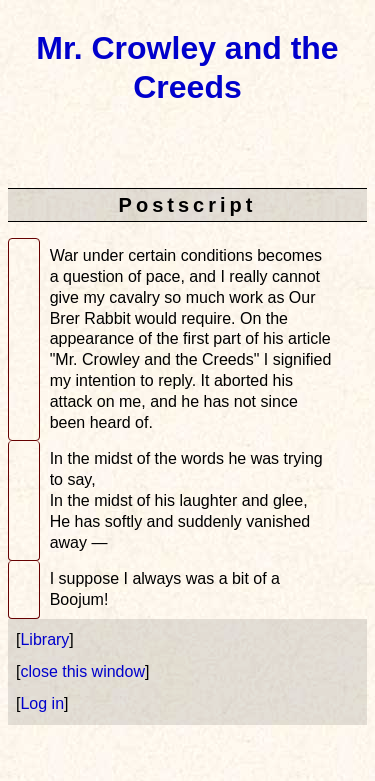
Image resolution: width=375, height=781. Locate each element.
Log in (42, 703)
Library (44, 639)
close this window (82, 671)
